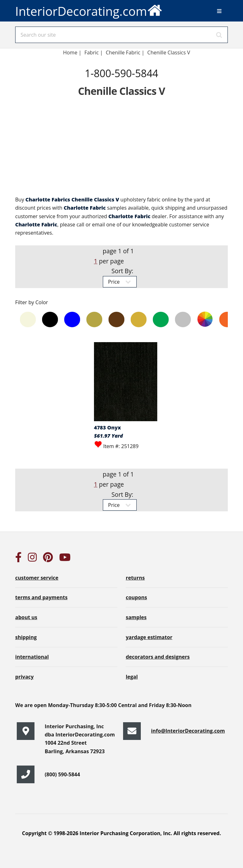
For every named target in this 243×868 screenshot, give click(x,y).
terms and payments (41, 597)
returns (135, 578)
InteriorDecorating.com (89, 10)
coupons (136, 597)
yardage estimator (149, 637)
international (32, 657)
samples (136, 617)
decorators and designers (158, 657)
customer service (37, 578)
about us (26, 617)
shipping (26, 637)
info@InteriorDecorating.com (188, 731)
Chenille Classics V (169, 52)
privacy (24, 677)
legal (132, 677)
